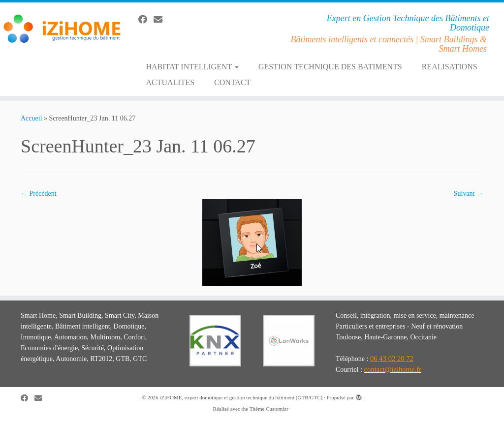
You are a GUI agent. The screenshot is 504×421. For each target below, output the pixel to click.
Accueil (31, 118)
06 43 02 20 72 (392, 359)
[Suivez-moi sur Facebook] (146, 20)
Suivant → (469, 194)
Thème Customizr (269, 409)
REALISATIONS (450, 67)
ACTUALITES (170, 82)
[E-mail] (161, 20)
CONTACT (232, 82)
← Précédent (39, 194)
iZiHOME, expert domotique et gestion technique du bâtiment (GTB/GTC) (241, 397)
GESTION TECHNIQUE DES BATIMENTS (330, 67)
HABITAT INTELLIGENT (192, 67)
